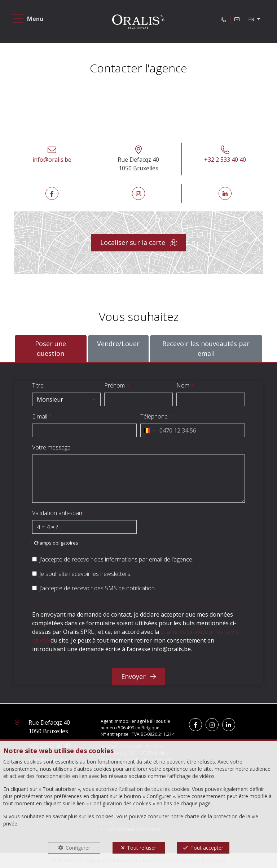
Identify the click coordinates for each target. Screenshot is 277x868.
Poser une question (50, 348)
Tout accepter (207, 848)
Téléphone (156, 416)
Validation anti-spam (60, 513)
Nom (185, 385)
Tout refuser (142, 848)
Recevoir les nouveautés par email (206, 348)
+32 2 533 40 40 (225, 160)
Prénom (117, 385)
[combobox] (149, 430)
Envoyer (139, 676)
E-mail (42, 416)
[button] (66, 399)
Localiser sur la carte (139, 242)
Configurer (78, 848)
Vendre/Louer (118, 343)
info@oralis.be (52, 160)
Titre (38, 385)
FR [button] (252, 19)
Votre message (51, 447)
